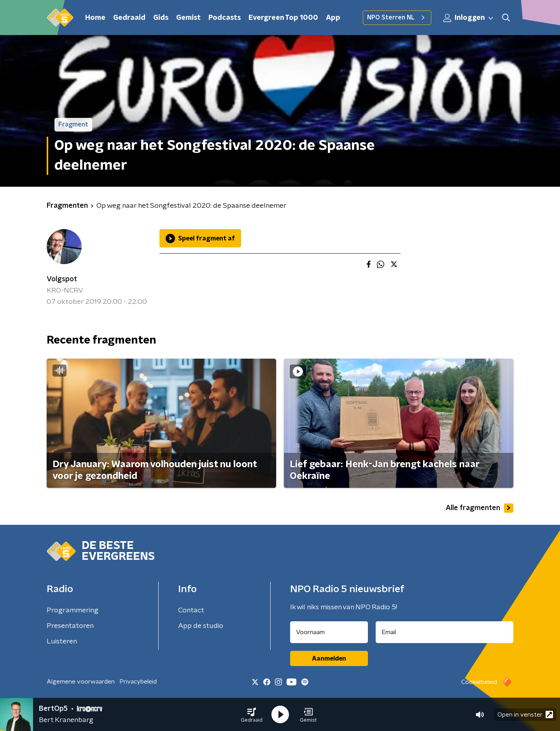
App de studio (201, 626)
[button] (252, 715)
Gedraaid (129, 18)
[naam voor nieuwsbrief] (329, 632)
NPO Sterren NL (397, 18)
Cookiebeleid (479, 682)
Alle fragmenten (479, 508)
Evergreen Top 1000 (283, 18)
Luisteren (62, 642)
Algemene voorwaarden (81, 682)
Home (95, 18)
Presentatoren (70, 626)
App (333, 18)
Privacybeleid (138, 682)
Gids (161, 18)
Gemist (188, 18)
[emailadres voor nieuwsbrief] (445, 632)
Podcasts (225, 18)
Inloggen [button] (469, 18)
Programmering (73, 610)
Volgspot (62, 279)
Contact (191, 610)
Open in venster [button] (525, 714)
